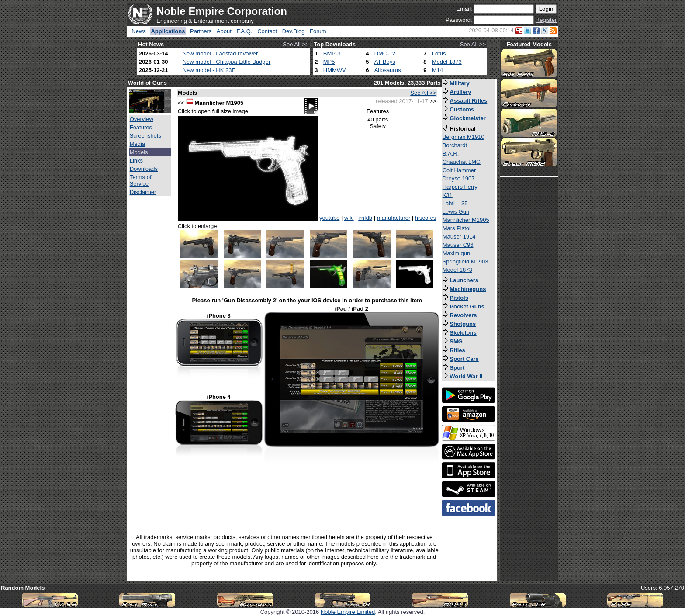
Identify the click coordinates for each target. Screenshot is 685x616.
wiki (349, 218)
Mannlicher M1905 (466, 220)
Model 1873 (447, 62)
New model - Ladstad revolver (220, 54)
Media (137, 144)
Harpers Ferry (460, 187)
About (224, 31)
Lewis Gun (456, 212)
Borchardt (455, 145)
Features (141, 127)
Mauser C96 (458, 245)
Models (139, 152)
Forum (318, 31)
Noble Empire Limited (348, 612)
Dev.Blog (294, 31)
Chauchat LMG (462, 162)
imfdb (365, 218)
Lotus (439, 54)
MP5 (329, 62)
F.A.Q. (244, 31)
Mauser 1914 (459, 237)
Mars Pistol (457, 228)
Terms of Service (141, 180)
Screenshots (145, 136)
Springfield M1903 (465, 261)
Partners (201, 31)
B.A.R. (451, 154)
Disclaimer (143, 192)
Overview (142, 119)
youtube (329, 218)
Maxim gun (457, 253)
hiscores (426, 218)
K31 (448, 195)
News (139, 31)
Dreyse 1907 (459, 178)
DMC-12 (385, 54)
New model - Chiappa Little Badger (227, 62)
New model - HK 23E (209, 70)
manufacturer (394, 218)
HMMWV (335, 70)
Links (136, 161)
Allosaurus (388, 70)
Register (546, 20)
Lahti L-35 (455, 203)
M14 (438, 70)
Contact (267, 31)
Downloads (144, 169)
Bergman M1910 (464, 137)
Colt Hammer (459, 170)
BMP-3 (332, 54)
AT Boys (385, 62)
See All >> (296, 44)
